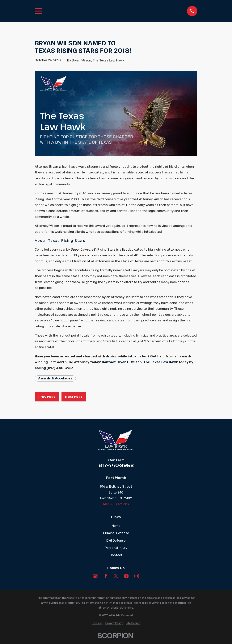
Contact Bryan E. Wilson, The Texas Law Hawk (140, 362)
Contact (116, 555)
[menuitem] (97, 623)
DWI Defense (116, 540)
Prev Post (47, 397)
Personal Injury (116, 548)
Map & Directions (116, 504)
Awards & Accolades (55, 378)
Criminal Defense (116, 533)
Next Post (74, 397)
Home (116, 526)
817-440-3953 (116, 465)
